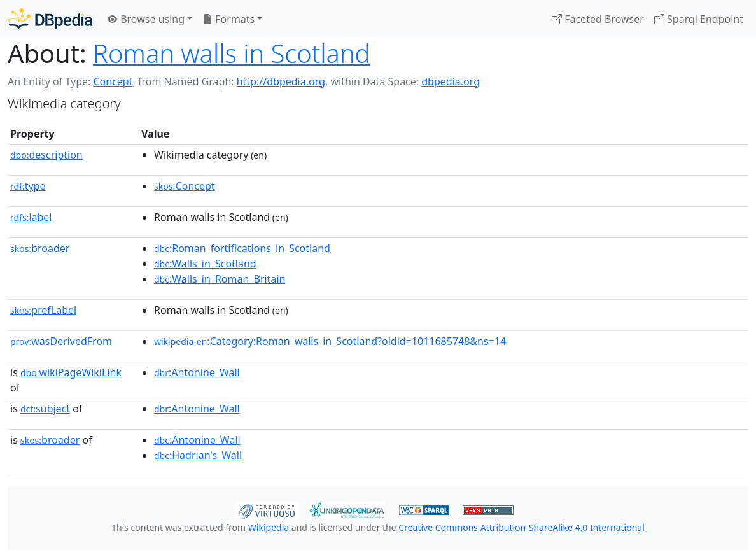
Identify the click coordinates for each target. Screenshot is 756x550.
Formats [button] (228, 19)
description (46, 155)
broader (40, 248)
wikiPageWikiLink (71, 372)
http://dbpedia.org (281, 81)
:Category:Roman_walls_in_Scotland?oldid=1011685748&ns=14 (330, 341)
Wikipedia (269, 527)
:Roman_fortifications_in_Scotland (242, 248)
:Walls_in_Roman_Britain (220, 279)
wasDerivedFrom (61, 341)
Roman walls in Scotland (231, 53)
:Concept (185, 186)
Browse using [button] (146, 19)
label (31, 217)
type (28, 186)
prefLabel (43, 310)
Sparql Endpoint (699, 19)
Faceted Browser (598, 19)
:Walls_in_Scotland (205, 264)
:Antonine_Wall (197, 372)
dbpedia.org (451, 81)
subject (45, 409)
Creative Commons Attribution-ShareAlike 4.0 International (521, 527)
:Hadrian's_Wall (198, 455)
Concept (113, 81)
